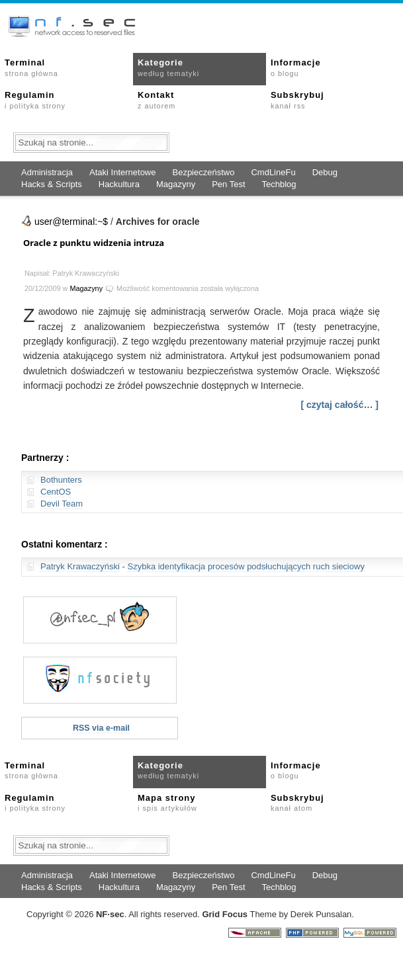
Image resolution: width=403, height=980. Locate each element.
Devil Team (62, 504)
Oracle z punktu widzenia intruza (94, 243)
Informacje (296, 67)
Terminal (31, 67)
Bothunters (61, 480)
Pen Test (228, 184)
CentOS (56, 492)
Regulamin (35, 100)
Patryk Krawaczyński (80, 566)
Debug (325, 172)
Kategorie (168, 67)
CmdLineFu (273, 172)
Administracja (47, 172)
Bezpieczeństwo (203, 172)
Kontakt (157, 100)
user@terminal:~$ (71, 222)
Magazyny (176, 184)
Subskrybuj (297, 100)
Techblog (279, 184)
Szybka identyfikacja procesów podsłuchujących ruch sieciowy (246, 566)
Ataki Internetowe (122, 172)
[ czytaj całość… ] (340, 405)
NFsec (110, 914)
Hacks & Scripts (52, 184)
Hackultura (119, 184)
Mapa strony (167, 803)
